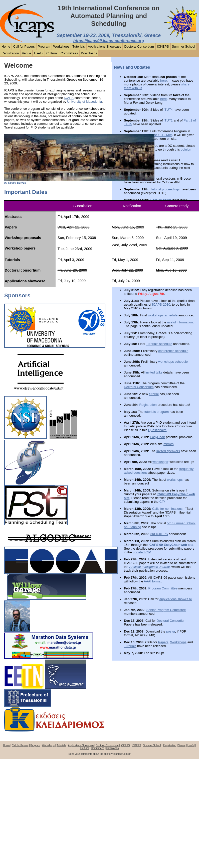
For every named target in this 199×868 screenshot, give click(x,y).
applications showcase (176, 599)
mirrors (168, 444)
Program (44, 46)
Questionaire (157, 430)
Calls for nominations (167, 509)
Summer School (183, 46)
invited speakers (168, 451)
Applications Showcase (105, 46)
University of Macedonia (84, 102)
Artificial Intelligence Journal (150, 567)
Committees (69, 53)
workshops (160, 462)
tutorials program (157, 412)
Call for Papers (24, 46)
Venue (26, 53)
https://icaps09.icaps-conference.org (109, 41)
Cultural (52, 53)
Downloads (89, 53)
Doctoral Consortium (139, 46)
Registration (10, 53)
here (163, 81)
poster (171, 631)
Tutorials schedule (159, 344)
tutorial (154, 394)
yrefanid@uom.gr (121, 754)
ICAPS (69, 98)
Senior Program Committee (166, 610)
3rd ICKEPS (159, 534)
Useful (39, 53)
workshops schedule (163, 315)
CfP (162, 502)
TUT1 (169, 120)
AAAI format (152, 581)
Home (6, 46)
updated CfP (142, 552)
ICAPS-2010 (161, 304)
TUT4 (169, 110)
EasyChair (157, 437)
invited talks (154, 372)
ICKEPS (163, 46)
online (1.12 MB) (160, 135)
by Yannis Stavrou (15, 183)
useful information (180, 322)
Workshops (61, 46)
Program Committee (163, 588)
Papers (163, 642)
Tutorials (78, 46)
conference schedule (173, 351)
